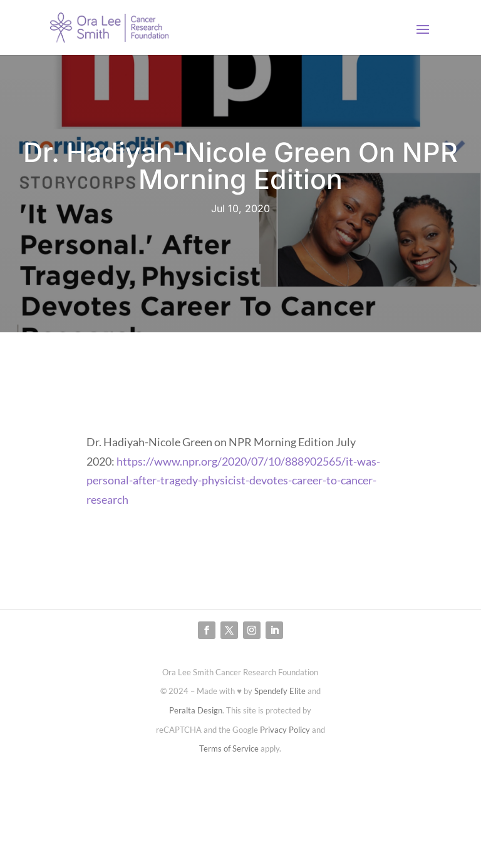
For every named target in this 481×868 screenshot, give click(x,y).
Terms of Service (229, 748)
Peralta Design (196, 710)
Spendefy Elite (280, 691)
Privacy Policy (285, 730)
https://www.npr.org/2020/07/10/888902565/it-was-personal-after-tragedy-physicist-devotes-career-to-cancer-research (233, 480)
